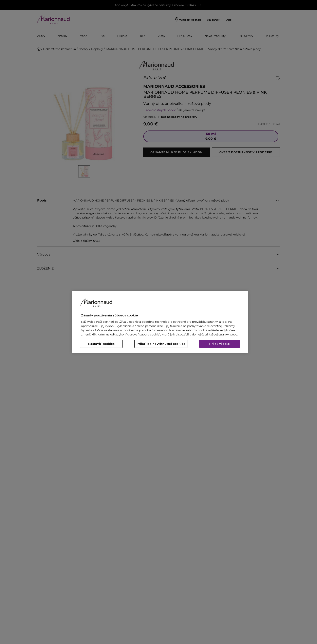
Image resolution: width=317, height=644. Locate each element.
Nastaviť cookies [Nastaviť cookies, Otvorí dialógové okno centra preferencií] (101, 344)
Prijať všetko (220, 344)
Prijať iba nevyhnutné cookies (161, 344)
